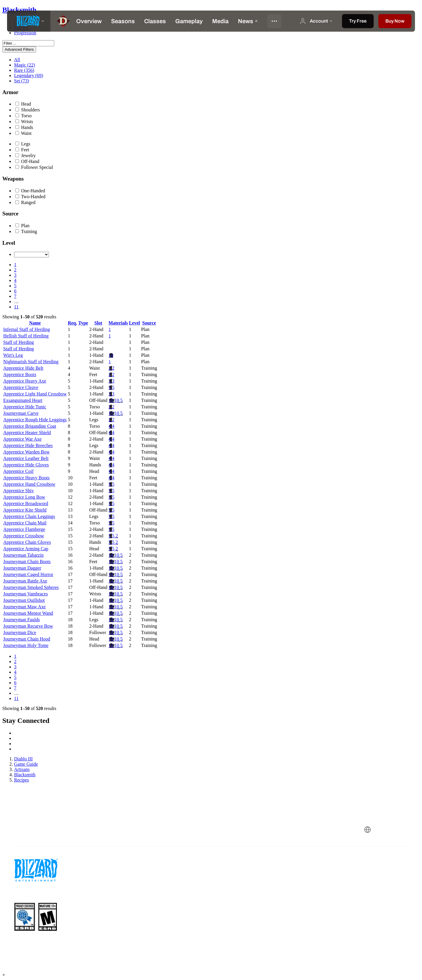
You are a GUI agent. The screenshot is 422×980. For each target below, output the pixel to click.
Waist (23, 133)
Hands (24, 127)
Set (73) (22, 81)
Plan (22, 226)
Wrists (24, 122)
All (17, 60)
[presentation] (29, 21)
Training (26, 231)
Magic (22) (25, 65)
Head (23, 104)
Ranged (25, 202)
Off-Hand (27, 161)
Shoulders (28, 110)
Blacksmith (19, 10)
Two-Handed (30, 197)
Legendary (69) (29, 75)
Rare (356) (24, 70)
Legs (23, 144)
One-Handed (30, 191)
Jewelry (25, 156)
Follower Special (34, 167)
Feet (22, 150)
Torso (23, 116)
